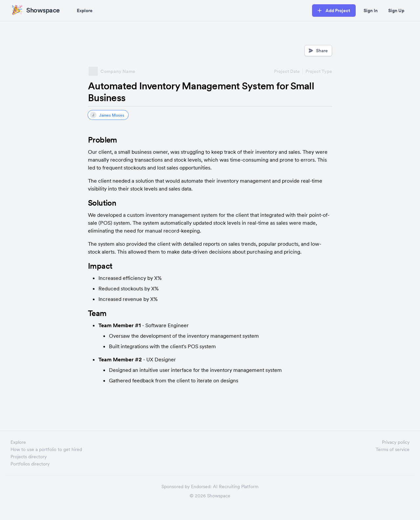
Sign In (371, 11)
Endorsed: (201, 486)
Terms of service (393, 449)
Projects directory (29, 457)
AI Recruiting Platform (236, 486)
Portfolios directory (30, 464)
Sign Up (396, 11)
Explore (85, 11)
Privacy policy (396, 442)
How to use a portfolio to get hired (46, 449)
